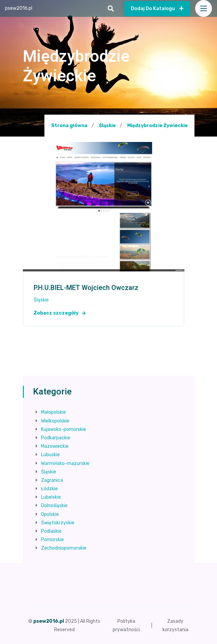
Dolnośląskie (54, 506)
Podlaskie (51, 531)
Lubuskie (50, 455)
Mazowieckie (55, 446)
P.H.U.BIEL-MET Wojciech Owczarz (86, 288)
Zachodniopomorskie (64, 548)
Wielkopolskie (55, 421)
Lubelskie (51, 497)
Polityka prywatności (126, 625)
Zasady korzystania (175, 625)
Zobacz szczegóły (60, 313)
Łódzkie (49, 489)
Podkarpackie (56, 438)
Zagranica (52, 480)
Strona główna (69, 126)
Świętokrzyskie (58, 523)
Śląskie (107, 126)
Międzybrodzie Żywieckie (157, 126)
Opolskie (50, 514)
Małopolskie (53, 412)
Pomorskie (52, 540)
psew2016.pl (19, 8)
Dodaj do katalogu (157, 9)
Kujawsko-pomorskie (64, 429)
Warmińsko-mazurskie (65, 463)
